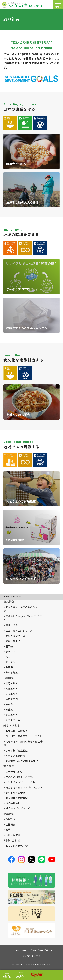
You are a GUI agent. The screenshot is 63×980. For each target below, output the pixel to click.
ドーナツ (10, 662)
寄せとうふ (12, 625)
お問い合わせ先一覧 (17, 846)
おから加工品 (13, 673)
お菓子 (9, 667)
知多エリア (12, 694)
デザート (10, 652)
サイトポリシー (18, 950)
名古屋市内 (12, 699)
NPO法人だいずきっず (18, 808)
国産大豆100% (14, 772)
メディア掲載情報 (15, 756)
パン (8, 657)
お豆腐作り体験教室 (17, 731)
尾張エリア (12, 689)
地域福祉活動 (13, 803)
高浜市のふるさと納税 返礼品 (22, 761)
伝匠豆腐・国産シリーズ (19, 631)
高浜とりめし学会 (15, 793)
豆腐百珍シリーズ (15, 636)
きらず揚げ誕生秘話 (17, 751)
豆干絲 (9, 646)
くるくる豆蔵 (13, 720)
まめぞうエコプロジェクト (20, 782)
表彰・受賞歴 (13, 835)
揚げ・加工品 (13, 641)
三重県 (9, 710)
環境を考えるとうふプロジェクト (24, 788)
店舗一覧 (7, 975)
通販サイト (21, 975)
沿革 (8, 830)
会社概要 (10, 825)
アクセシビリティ (32, 956)
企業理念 (10, 819)
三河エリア (12, 683)
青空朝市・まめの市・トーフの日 (24, 736)
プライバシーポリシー (41, 950)
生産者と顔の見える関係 (19, 777)
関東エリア (12, 715)
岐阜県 (9, 704)
